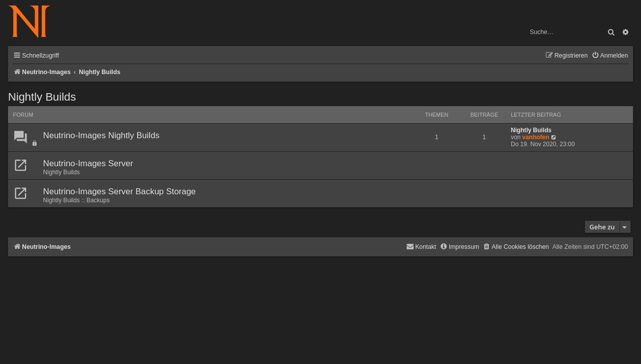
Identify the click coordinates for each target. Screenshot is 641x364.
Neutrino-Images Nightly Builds (101, 135)
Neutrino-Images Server (88, 163)
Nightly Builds (42, 97)
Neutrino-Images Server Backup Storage (119, 192)
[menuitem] (610, 56)
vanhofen (536, 137)
